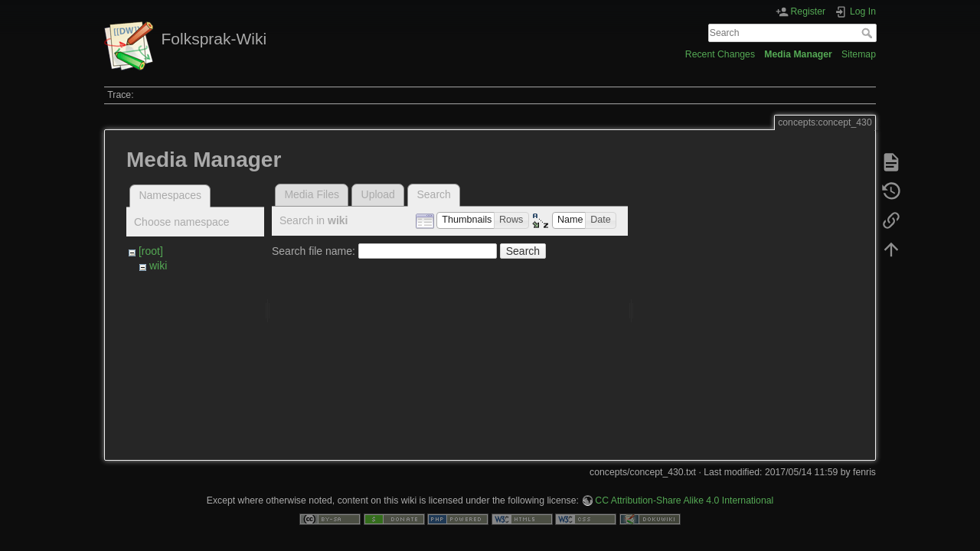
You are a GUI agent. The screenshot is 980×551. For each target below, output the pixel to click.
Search (869, 33)
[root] (151, 251)
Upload (378, 194)
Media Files (312, 194)
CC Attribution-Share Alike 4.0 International (684, 487)
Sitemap (859, 54)
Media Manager (798, 54)
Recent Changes (720, 54)
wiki (158, 266)
